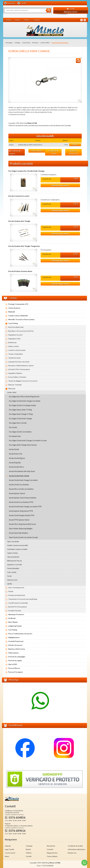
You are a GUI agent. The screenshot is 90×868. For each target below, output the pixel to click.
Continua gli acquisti (15, 152)
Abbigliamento (14, 637)
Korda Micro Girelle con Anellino (21, 489)
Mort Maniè (13, 622)
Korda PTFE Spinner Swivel (19, 520)
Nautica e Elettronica (17, 649)
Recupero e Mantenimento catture (21, 365)
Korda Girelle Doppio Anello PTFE (22, 515)
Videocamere (13, 653)
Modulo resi (72, 853)
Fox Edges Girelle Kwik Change (20, 418)
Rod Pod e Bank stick (16, 327)
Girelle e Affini (45, 43)
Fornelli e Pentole (15, 611)
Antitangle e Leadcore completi (17, 549)
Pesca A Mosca (14, 668)
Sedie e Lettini (14, 346)
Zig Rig (9, 584)
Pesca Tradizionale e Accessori (20, 634)
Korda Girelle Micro (16, 467)
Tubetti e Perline (12, 553)
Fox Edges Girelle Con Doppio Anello (22, 405)
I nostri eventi (10, 853)
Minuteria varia (12, 580)
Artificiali (12, 618)
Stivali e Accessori (15, 645)
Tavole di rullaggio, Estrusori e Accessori (23, 381)
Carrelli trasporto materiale (18, 603)
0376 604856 (17, 817)
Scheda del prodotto (60, 185)
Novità (28, 849)
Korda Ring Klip (15, 462)
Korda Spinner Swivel (17, 493)
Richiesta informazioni (73, 152)
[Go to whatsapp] (84, 863)
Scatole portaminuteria (17, 595)
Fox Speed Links (15, 436)
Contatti (50, 849)
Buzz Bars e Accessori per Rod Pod (21, 331)
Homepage (9, 43)
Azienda (8, 846)
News (7, 856)
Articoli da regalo (15, 660)
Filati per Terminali (15, 385)
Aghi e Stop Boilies (13, 541)
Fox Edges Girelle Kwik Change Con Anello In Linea (28, 440)
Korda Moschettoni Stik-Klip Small (22, 471)
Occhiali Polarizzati (16, 641)
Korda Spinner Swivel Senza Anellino (23, 498)
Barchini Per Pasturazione (18, 607)
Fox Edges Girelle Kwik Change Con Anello (25, 401)
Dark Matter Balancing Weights (21, 528)
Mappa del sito (52, 853)
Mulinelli (12, 312)
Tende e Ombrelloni (15, 354)
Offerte (29, 853)
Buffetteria (12, 342)
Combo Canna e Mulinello (18, 316)
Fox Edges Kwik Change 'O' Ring (21, 414)
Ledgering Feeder (15, 626)
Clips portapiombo (13, 557)
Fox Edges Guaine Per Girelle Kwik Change (26, 171)
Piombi (11, 591)
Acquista (75, 145)
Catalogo (17, 43)
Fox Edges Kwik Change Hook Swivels (23, 445)
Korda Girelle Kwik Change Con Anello (23, 480)
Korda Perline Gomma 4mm (20, 271)
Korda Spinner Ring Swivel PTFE (21, 511)
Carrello (29, 856)
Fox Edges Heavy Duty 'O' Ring (20, 410)
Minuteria (35, 43)
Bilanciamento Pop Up (14, 561)
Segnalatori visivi (14, 339)
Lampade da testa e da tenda (19, 362)
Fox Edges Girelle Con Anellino (20, 432)
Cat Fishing (13, 630)
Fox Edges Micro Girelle (18, 423)
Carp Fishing (26, 43)
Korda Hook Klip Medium (19, 533)
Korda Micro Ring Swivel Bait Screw (22, 524)
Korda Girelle (14, 449)
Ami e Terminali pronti (16, 588)
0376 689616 (17, 831)
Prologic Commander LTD (18, 304)
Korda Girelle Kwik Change (19, 476)
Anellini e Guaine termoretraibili (17, 545)
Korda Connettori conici (19, 196)
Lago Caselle (9, 849)
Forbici (9, 576)
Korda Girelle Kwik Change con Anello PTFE (25, 506)
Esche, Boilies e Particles (17, 377)
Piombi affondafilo (13, 568)
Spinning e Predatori (16, 614)
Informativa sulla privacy (76, 849)
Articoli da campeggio (17, 657)
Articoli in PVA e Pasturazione (19, 369)
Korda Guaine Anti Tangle (19, 221)
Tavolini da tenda (14, 358)
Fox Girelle (13, 427)
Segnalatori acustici (15, 335)
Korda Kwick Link (16, 454)
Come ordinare (37, 151)
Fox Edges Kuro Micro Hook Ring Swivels (24, 396)
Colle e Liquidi (12, 572)
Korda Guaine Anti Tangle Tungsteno (24, 246)
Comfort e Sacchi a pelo (17, 350)
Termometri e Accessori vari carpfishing (23, 599)
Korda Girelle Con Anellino (19, 484)
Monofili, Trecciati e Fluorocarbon (21, 319)
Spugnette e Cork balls (14, 564)
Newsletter (51, 846)
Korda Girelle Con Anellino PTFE (21, 502)
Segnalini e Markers (15, 373)
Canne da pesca (14, 308)
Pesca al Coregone (15, 672)
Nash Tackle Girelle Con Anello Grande (23, 537)
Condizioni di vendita (53, 152)
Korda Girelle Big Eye (17, 458)
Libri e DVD (13, 664)
